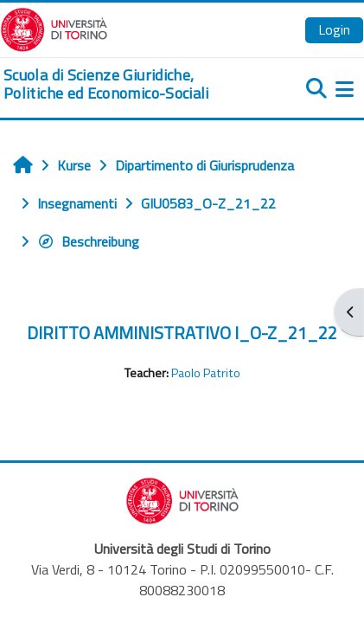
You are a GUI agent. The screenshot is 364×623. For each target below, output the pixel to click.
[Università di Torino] (54, 28)
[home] (121, 84)
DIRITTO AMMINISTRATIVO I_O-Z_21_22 (182, 333)
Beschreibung (88, 241)
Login (334, 29)
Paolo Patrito (206, 373)
